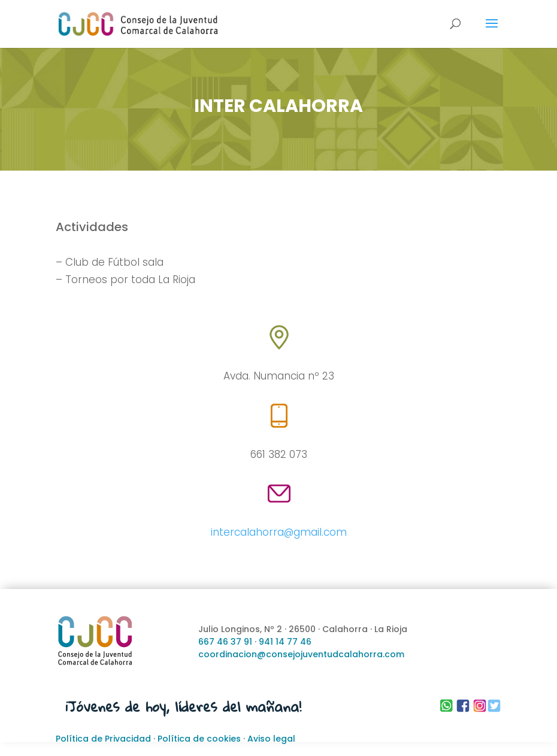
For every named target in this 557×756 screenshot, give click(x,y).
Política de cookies (199, 739)
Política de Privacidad (103, 739)
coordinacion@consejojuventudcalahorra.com (301, 654)
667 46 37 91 (225, 642)
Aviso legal (271, 739)
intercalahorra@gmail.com (279, 532)
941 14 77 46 (285, 642)
